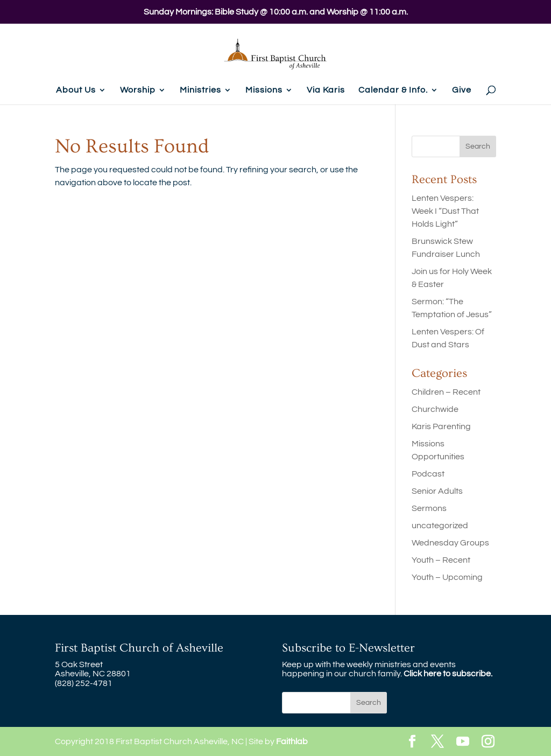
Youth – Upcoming (447, 577)
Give (462, 90)
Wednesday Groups (450, 543)
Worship (138, 90)
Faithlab (292, 741)
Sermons (429, 508)
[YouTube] (463, 742)
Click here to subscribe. (448, 674)
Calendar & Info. (393, 90)
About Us (76, 90)
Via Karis (326, 90)
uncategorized (440, 526)
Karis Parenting (441, 426)
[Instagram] (488, 742)
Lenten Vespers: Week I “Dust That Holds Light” (445, 211)
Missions (264, 90)
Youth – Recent (441, 560)
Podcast (428, 474)
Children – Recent (446, 392)
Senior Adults (437, 491)
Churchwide (435, 409)
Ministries (200, 90)
